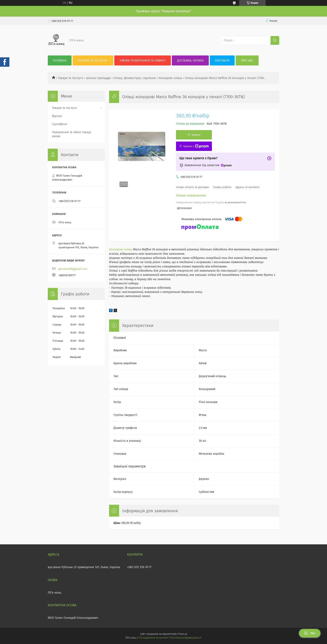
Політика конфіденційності (186, 638)
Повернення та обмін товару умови (72, 134)
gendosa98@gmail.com (73, 269)
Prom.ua (183, 634)
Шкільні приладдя (98, 78)
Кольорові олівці (170, 78)
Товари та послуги (92, 61)
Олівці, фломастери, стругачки (135, 78)
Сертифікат (60, 124)
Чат (310, 633)
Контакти (222, 61)
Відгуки (57, 116)
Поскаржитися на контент (153, 638)
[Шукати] (275, 40)
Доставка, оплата (190, 61)
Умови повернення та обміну (143, 61)
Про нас (247, 61)
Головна (60, 61)
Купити (196, 135)
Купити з (196, 146)
